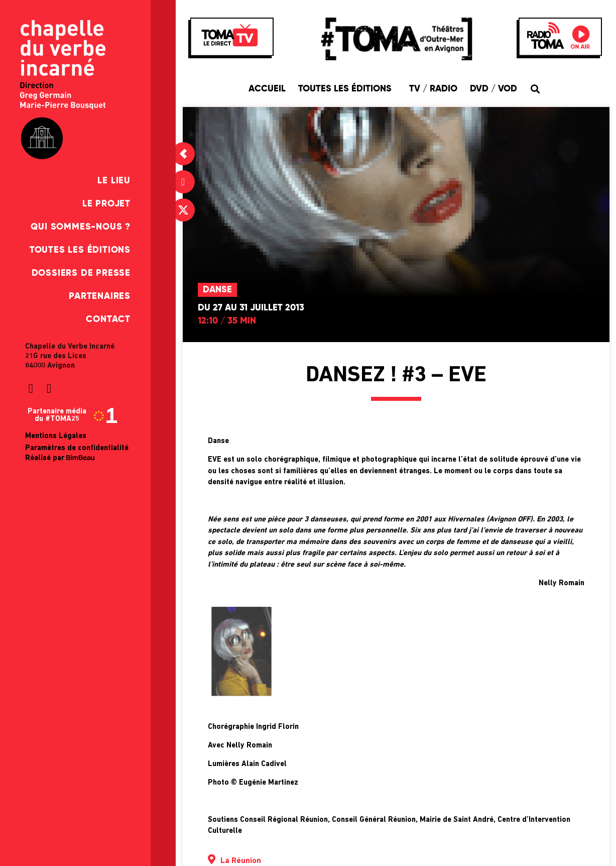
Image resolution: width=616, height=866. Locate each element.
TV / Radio (433, 89)
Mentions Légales (56, 436)
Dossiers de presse (81, 273)
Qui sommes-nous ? (81, 227)
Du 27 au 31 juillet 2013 (251, 308)
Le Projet (106, 204)
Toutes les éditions (80, 250)
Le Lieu (114, 181)
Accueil (267, 89)
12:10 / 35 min (227, 321)
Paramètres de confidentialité (77, 448)
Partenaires (100, 296)
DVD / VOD (494, 89)
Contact (108, 319)
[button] (535, 89)
